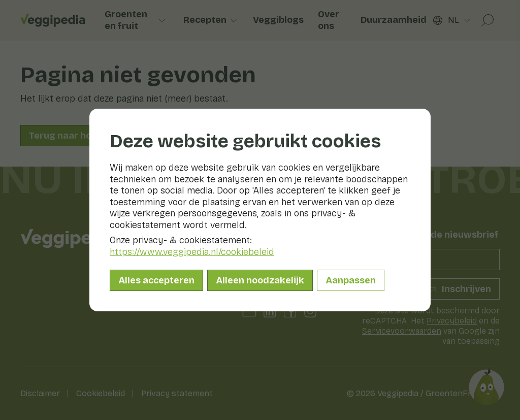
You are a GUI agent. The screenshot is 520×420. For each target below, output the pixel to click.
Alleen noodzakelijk (260, 280)
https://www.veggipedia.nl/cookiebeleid (192, 252)
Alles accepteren (156, 280)
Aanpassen (351, 280)
